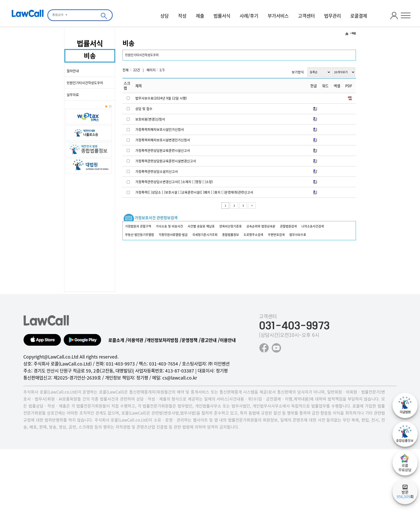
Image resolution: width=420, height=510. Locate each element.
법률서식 (222, 16)
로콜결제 (359, 16)
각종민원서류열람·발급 (173, 234)
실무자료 (73, 95)
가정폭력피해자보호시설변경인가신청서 (163, 140)
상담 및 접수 (144, 109)
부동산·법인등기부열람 (140, 234)
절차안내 (73, 71)
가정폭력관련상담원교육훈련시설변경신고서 (166, 161)
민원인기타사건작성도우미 (85, 83)
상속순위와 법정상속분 (261, 226)
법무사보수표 (298, 234)
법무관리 (332, 16)
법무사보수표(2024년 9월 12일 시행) (161, 98)
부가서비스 (278, 16)
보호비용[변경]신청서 (150, 119)
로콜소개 (116, 340)
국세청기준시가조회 (205, 234)
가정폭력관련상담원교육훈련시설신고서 (163, 150)
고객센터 (306, 16)
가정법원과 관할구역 (138, 226)
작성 (182, 16)
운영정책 (189, 340)
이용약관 (135, 340)
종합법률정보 (231, 234)
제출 (200, 16)
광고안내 (209, 340)
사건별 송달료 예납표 (201, 226)
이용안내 (228, 340)
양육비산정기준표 (231, 226)
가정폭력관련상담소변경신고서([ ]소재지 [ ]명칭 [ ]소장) (174, 182)
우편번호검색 (276, 234)
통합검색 (58, 15)
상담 (164, 16)
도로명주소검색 (253, 234)
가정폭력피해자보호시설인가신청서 (160, 129)
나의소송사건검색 (313, 226)
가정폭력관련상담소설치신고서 (157, 171)
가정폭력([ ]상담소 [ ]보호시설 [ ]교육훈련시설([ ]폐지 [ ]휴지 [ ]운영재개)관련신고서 (194, 192)
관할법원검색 (288, 226)
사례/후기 (249, 16)
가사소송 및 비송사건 (169, 226)
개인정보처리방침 (162, 340)
